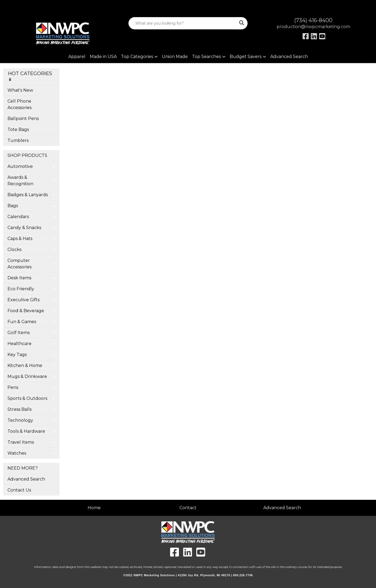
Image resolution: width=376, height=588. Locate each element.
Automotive (20, 166)
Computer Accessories (19, 264)
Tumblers (18, 140)
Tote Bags (18, 129)
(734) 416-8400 (313, 20)
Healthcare (19, 344)
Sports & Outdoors (27, 398)
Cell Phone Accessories (19, 104)
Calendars (18, 217)
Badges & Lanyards (28, 195)
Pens (13, 387)
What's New (20, 90)
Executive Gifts (23, 300)
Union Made (175, 57)
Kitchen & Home (25, 365)
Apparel (77, 57)
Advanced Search (289, 57)
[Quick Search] (182, 23)
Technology (20, 420)
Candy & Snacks (24, 228)
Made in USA (103, 57)
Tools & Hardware (26, 431)
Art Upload (17, 6)
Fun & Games (22, 322)
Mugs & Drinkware (27, 376)
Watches (17, 453)
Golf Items (19, 333)
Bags (13, 206)
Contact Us (19, 490)
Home (94, 508)
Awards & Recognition (20, 181)
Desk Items (19, 278)
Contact (188, 508)
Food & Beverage (26, 311)
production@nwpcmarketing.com (313, 27)
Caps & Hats (20, 239)
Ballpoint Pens (23, 119)
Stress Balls (19, 409)
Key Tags (17, 355)
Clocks (14, 249)
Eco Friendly (21, 289)
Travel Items (21, 442)
